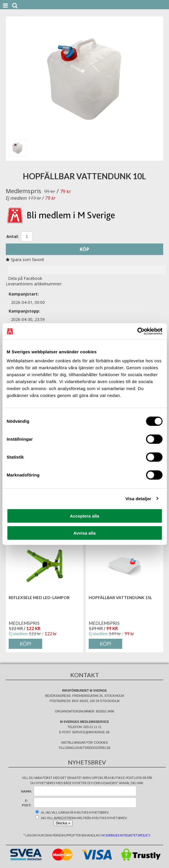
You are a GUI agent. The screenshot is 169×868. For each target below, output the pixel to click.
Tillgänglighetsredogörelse (84, 748)
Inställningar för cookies (85, 743)
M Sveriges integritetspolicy (126, 835)
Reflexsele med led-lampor (39, 598)
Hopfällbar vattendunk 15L (120, 598)
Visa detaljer (138, 498)
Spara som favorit (25, 260)
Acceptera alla (85, 516)
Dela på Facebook (24, 278)
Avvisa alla (84, 533)
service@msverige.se (91, 732)
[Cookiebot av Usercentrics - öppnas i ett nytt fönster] (137, 331)
